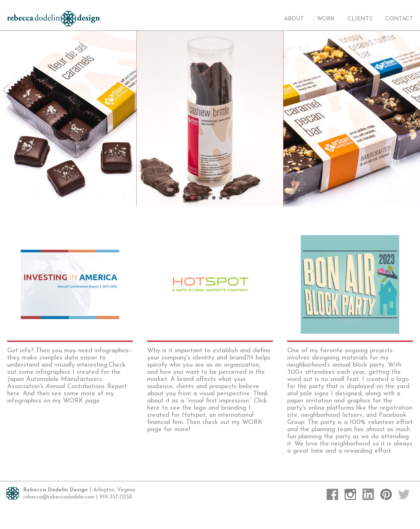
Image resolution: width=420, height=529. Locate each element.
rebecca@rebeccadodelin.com (59, 497)
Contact (399, 19)
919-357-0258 (116, 497)
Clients (360, 19)
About (294, 19)
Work (326, 19)
